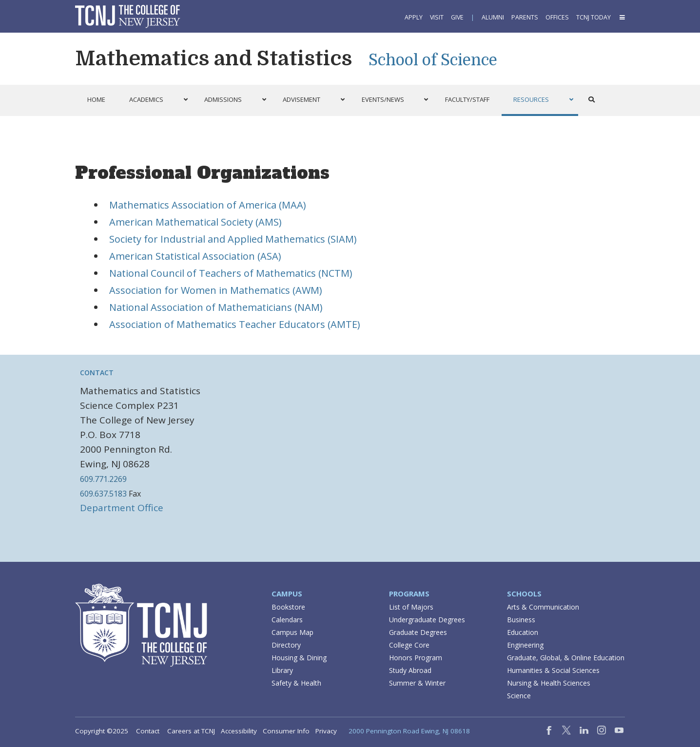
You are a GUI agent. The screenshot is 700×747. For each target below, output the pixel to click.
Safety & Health (296, 683)
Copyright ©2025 (102, 731)
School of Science (433, 60)
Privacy (326, 731)
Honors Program (416, 658)
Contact (97, 373)
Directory (286, 645)
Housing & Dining (299, 658)
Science (519, 696)
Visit (437, 17)
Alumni (493, 17)
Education (523, 632)
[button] (622, 17)
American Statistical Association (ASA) (195, 256)
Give (457, 17)
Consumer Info (286, 731)
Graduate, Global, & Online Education (566, 658)
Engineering (525, 645)
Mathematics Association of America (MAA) (208, 205)
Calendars (287, 620)
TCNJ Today (593, 17)
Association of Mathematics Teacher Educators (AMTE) (235, 324)
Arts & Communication (543, 607)
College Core (409, 645)
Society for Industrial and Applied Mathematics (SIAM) (233, 239)
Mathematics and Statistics (214, 58)
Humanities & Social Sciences (553, 670)
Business (521, 620)
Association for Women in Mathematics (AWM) (216, 290)
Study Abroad (410, 670)
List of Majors (411, 607)
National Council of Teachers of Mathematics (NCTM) (231, 273)
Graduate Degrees (418, 632)
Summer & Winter (417, 683)
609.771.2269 (103, 479)
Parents (525, 17)
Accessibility (239, 731)
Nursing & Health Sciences (549, 683)
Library (282, 670)
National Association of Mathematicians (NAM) (216, 307)
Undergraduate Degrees (427, 620)
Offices (557, 17)
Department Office (122, 508)
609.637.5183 (103, 494)
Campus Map (292, 632)
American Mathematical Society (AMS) (195, 222)
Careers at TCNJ (191, 731)
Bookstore (288, 607)
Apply (414, 17)
